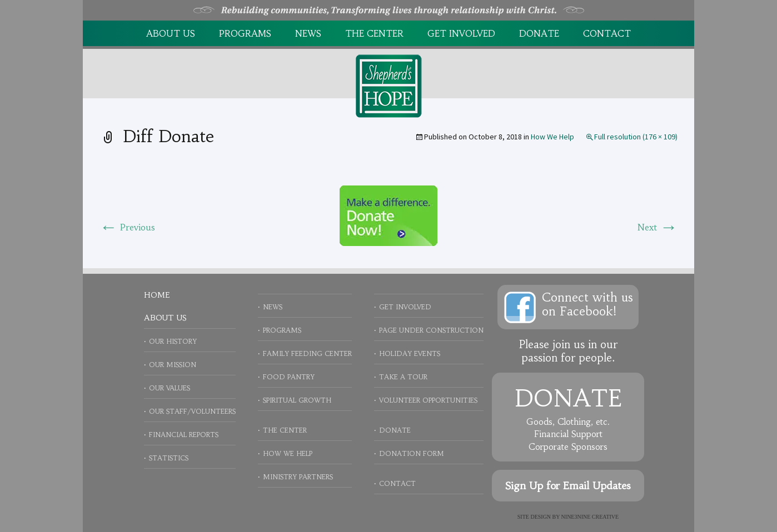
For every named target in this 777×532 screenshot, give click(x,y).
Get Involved (461, 33)
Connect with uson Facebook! (587, 304)
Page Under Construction (431, 330)
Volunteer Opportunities (428, 400)
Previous (127, 227)
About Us (171, 33)
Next (658, 227)
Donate (539, 33)
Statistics (169, 458)
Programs (245, 33)
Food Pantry (289, 377)
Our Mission (173, 365)
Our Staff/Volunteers (192, 411)
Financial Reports (184, 435)
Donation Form (412, 453)
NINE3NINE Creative (590, 517)
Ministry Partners (298, 477)
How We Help (552, 137)
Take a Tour (403, 377)
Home (157, 295)
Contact (607, 33)
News (308, 33)
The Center (374, 33)
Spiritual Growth (297, 400)
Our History (173, 341)
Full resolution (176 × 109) (636, 137)
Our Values (170, 388)
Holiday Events (410, 353)
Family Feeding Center (307, 353)
